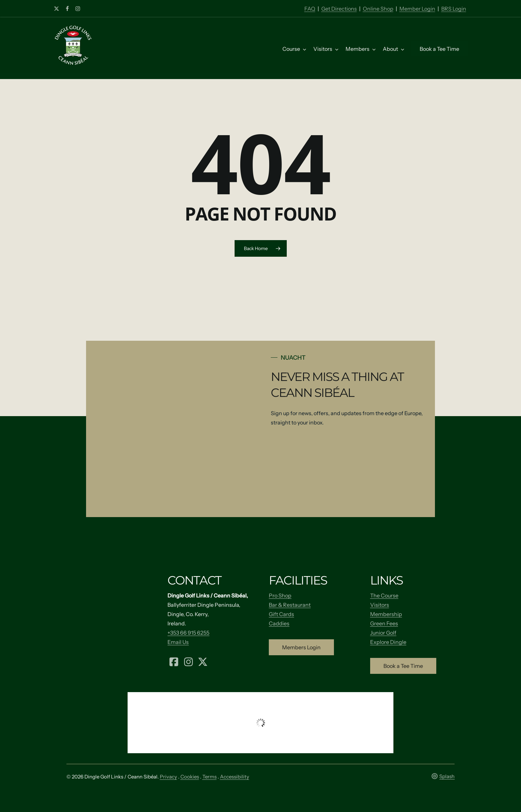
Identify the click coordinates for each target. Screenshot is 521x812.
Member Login (417, 9)
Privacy (168, 777)
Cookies (190, 777)
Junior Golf (383, 633)
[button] (301, 647)
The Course (384, 595)
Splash (443, 776)
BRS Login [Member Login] (454, 9)
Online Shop (378, 9)
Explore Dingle (388, 642)
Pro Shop (280, 595)
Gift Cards (281, 614)
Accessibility (235, 777)
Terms (209, 777)
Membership (386, 614)
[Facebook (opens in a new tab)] (174, 661)
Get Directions (339, 9)
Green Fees (384, 623)
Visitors (380, 605)
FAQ (310, 9)
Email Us (178, 642)
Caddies (279, 623)
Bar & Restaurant (290, 605)
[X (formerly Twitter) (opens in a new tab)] (203, 661)
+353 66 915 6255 (188, 633)
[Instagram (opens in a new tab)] (188, 661)
